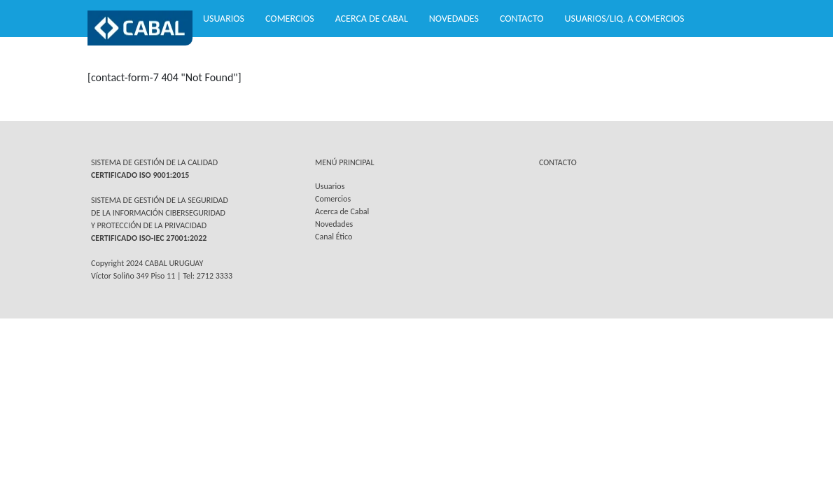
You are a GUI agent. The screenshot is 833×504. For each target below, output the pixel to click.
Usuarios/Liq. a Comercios (625, 19)
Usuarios (224, 19)
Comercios (290, 19)
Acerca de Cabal (372, 19)
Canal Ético (334, 237)
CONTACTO (558, 162)
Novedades (454, 19)
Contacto (522, 19)
